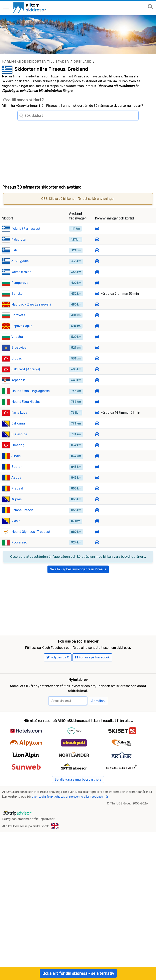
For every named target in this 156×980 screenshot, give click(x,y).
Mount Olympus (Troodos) (31, 545)
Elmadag (18, 458)
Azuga (16, 490)
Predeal (17, 501)
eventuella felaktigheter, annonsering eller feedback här (70, 824)
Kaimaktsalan (21, 285)
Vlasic (16, 534)
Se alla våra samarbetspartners (78, 806)
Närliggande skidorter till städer (36, 62)
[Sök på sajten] (150, 7)
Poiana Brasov (22, 523)
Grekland (83, 62)
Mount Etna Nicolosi (26, 415)
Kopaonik (18, 393)
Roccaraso (19, 555)
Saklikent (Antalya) (26, 382)
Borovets (18, 328)
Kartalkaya (19, 426)
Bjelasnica (19, 447)
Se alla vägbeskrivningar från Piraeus (78, 582)
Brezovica (19, 361)
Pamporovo (20, 296)
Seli (14, 263)
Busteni (17, 480)
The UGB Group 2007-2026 (129, 831)
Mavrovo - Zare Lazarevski (31, 317)
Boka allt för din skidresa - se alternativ (78, 973)
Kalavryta (19, 252)
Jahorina (18, 436)
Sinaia (16, 469)
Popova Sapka (22, 339)
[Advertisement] (78, 153)
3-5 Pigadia (20, 274)
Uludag (17, 371)
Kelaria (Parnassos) (26, 241)
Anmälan (98, 728)
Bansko (17, 306)
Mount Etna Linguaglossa (31, 404)
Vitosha (17, 350)
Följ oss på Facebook (92, 684)
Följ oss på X (58, 684)
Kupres (17, 512)
